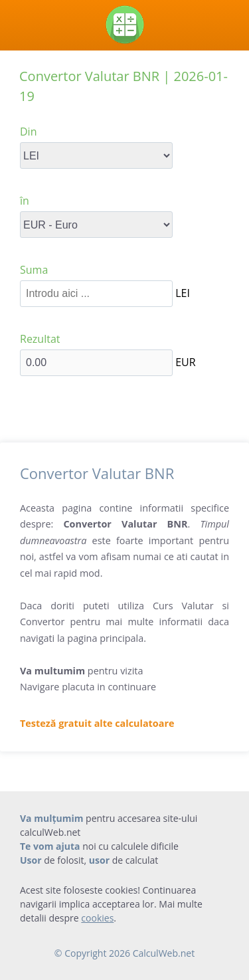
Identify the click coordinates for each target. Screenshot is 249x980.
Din (28, 132)
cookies (97, 918)
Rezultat (40, 339)
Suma (34, 270)
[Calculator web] (124, 25)
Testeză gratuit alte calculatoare (97, 723)
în (25, 201)
